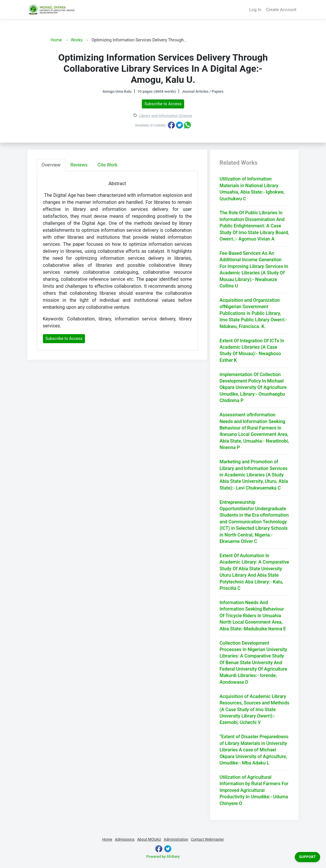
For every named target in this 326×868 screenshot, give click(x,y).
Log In (255, 10)
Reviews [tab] (79, 165)
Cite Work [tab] (108, 165)
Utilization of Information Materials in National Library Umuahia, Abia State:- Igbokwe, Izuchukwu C (252, 189)
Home (56, 40)
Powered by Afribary (163, 856)
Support (307, 857)
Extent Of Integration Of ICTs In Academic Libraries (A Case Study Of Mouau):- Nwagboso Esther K (252, 350)
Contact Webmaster (207, 839)
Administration (176, 839)
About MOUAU (149, 839)
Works (77, 40)
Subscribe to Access (163, 104)
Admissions (125, 839)
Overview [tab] (51, 165)
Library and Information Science (165, 116)
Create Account (281, 10)
